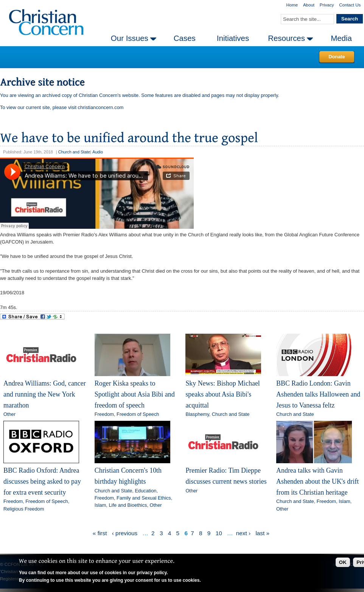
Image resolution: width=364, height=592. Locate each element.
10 (219, 533)
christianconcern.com (101, 107)
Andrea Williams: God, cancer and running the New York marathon (45, 394)
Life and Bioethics (128, 505)
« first (100, 533)
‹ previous (125, 533)
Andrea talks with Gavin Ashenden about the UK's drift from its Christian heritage (317, 481)
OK (343, 562)
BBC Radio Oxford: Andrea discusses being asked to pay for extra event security (42, 481)
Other (9, 414)
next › (243, 533)
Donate (337, 57)
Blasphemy (197, 414)
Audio (98, 152)
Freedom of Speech (138, 414)
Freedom (104, 414)
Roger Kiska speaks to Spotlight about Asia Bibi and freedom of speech (135, 394)
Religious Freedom (24, 509)
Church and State (74, 152)
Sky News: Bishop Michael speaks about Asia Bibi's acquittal (222, 394)
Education (145, 491)
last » (262, 533)
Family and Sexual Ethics (144, 498)
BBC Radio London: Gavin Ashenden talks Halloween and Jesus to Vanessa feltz (318, 394)
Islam (100, 505)
